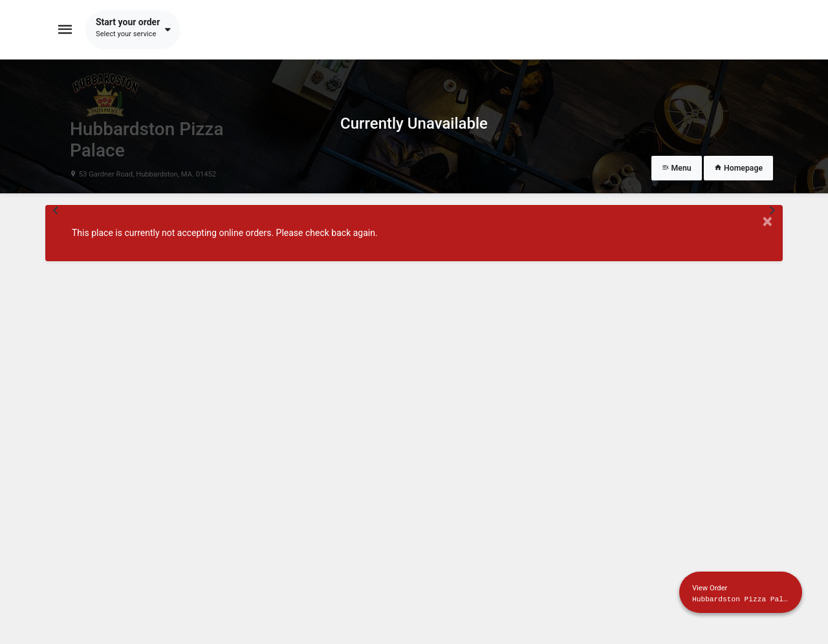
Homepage (738, 168)
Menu (677, 168)
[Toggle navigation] (65, 30)
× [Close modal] (768, 221)
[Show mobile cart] (741, 592)
